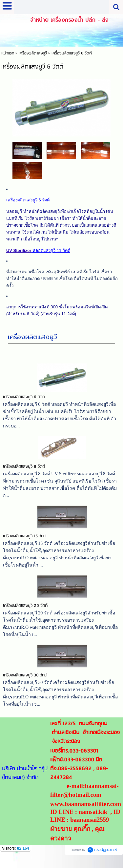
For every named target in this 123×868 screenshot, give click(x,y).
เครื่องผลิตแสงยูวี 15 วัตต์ (25, 536)
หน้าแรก (8, 53)
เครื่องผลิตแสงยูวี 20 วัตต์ (25, 606)
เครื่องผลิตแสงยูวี (32, 337)
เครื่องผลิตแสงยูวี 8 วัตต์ (24, 467)
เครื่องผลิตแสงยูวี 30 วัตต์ (25, 675)
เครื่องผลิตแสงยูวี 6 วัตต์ (24, 397)
